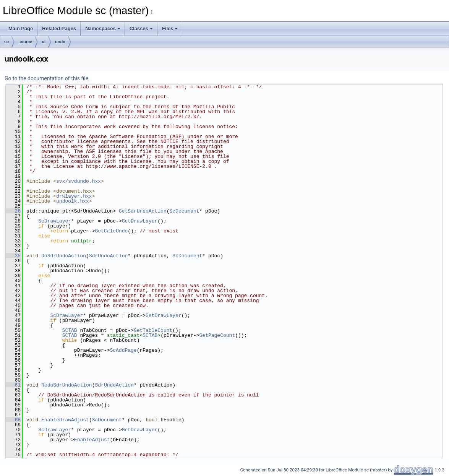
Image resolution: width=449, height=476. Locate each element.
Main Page (21, 28)
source (25, 42)
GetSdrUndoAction (143, 211)
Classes (141, 28)
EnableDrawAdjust (65, 420)
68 (13, 420)
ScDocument (184, 211)
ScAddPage (123, 350)
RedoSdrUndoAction (67, 385)
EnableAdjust (92, 440)
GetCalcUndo (111, 231)
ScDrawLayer (55, 221)
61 (13, 385)
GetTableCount (153, 330)
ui (44, 42)
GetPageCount (217, 335)
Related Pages (59, 28)
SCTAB (70, 330)
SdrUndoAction (108, 256)
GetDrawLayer (140, 221)
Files (170, 28)
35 (13, 256)
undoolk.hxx (73, 201)
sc (6, 42)
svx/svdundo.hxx (79, 181)
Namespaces (103, 28)
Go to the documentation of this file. (47, 78)
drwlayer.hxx (74, 196)
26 (13, 211)
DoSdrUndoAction (64, 256)
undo (60, 42)
